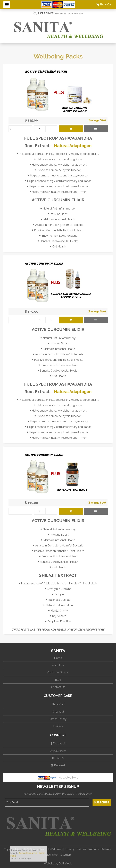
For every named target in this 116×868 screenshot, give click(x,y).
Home (58, 658)
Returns (81, 849)
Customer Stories (58, 672)
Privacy (70, 849)
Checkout (58, 712)
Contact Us (58, 687)
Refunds (94, 849)
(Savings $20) (97, 120)
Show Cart (104, 4)
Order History (58, 719)
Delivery (106, 849)
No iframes (38, 855)
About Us (58, 665)
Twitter (58, 758)
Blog (58, 680)
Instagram (58, 751)
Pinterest (58, 765)
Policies (58, 726)
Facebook (58, 744)
